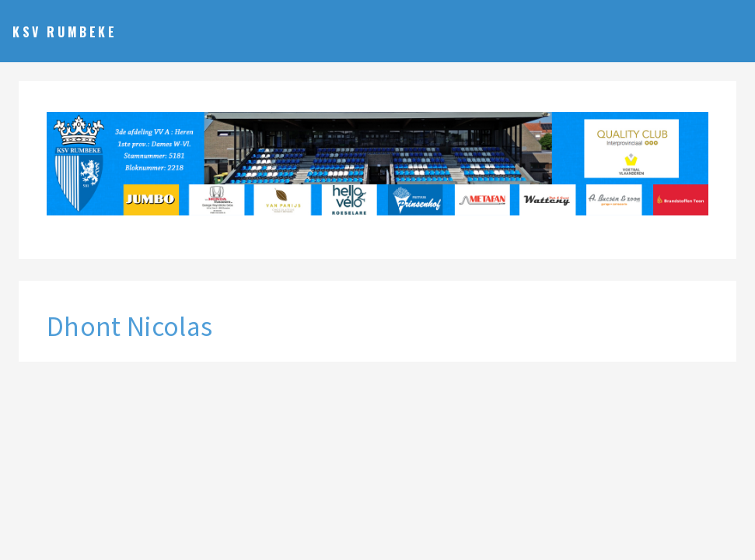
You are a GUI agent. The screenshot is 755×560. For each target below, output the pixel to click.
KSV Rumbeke (65, 32)
